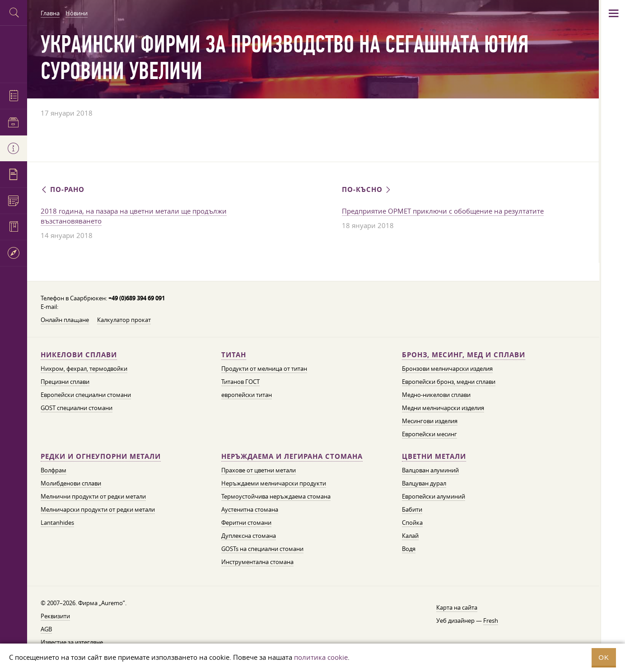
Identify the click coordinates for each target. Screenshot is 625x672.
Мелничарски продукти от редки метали (98, 509)
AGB (46, 629)
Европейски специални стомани (86, 395)
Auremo (14, 53)
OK (604, 657)
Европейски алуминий (434, 496)
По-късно (367, 189)
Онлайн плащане (65, 320)
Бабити (412, 509)
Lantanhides (57, 523)
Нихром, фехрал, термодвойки (84, 369)
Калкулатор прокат (124, 320)
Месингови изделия (430, 421)
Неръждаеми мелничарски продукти (274, 483)
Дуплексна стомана (249, 536)
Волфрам (54, 470)
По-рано (63, 189)
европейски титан (247, 395)
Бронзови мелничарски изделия (447, 369)
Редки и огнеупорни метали (101, 456)
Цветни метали (434, 456)
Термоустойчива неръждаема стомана (276, 496)
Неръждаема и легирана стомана (292, 456)
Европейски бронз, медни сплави (449, 382)
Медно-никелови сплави (436, 395)
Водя (409, 549)
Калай (410, 536)
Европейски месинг (429, 434)
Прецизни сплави (65, 382)
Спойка (412, 523)
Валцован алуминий (430, 470)
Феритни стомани (246, 523)
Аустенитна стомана (250, 509)
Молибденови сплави (71, 483)
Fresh (491, 621)
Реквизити (55, 616)
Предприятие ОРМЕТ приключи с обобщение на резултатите (443, 211)
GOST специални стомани (77, 408)
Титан (234, 355)
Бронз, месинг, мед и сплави (464, 355)
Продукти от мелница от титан (264, 369)
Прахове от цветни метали (259, 470)
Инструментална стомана (257, 562)
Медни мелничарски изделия (443, 408)
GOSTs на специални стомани (262, 549)
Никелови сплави (79, 355)
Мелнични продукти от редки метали (93, 496)
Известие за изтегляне (72, 642)
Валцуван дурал (424, 483)
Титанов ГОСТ (240, 382)
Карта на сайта (457, 607)
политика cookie (321, 657)
